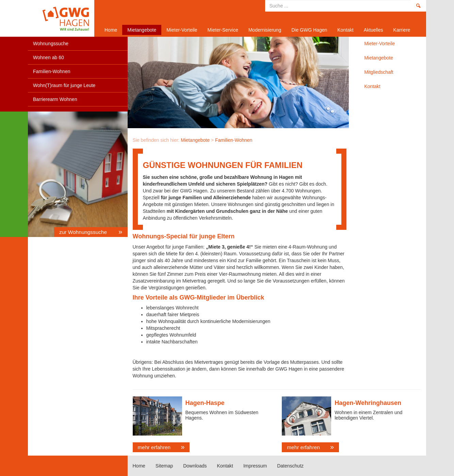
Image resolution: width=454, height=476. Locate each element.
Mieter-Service (223, 30)
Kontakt (345, 30)
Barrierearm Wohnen (55, 99)
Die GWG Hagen (309, 30)
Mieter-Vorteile (182, 30)
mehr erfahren (154, 447)
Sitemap (164, 466)
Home (59, 18)
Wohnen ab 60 (48, 57)
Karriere (402, 30)
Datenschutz (290, 466)
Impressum (255, 466)
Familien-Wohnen (52, 71)
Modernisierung (265, 30)
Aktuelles (374, 30)
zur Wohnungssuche (84, 232)
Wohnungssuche (51, 44)
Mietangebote (142, 30)
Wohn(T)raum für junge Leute (64, 85)
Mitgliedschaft (379, 72)
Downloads (195, 466)
